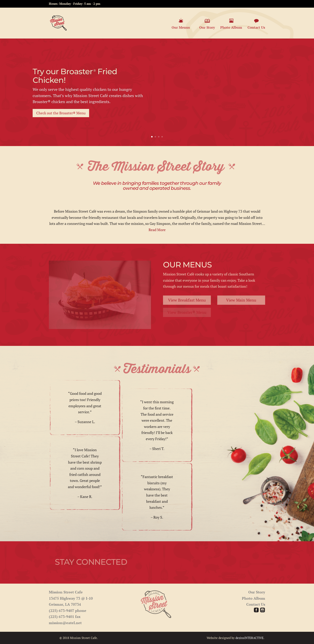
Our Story (207, 23)
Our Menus (181, 23)
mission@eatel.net (65, 623)
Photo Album (231, 23)
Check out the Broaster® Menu (61, 113)
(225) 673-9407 (61, 610)
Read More (157, 230)
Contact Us (256, 23)
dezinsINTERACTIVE (250, 638)
